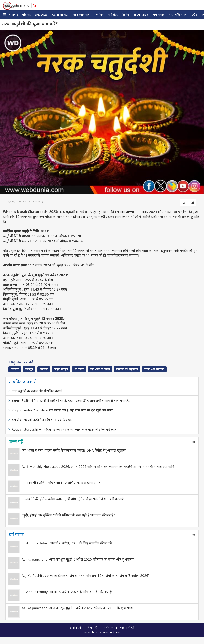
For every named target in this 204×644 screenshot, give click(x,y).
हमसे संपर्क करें (127, 628)
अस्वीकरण (108, 628)
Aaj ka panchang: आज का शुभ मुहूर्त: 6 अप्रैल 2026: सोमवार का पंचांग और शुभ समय (78, 559)
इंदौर (194, 14)
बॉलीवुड (26, 14)
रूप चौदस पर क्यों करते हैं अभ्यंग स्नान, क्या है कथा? (42, 420)
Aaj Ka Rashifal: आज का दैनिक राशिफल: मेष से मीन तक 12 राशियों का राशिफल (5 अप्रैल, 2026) (85, 576)
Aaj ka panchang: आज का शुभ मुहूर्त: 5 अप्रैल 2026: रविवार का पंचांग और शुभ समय (77, 608)
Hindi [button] (24, 6)
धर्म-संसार (158, 14)
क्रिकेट (126, 14)
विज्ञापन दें (92, 628)
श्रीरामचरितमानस (178, 14)
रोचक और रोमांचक (154, 369)
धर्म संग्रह (113, 14)
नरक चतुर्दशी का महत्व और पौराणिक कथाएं (37, 391)
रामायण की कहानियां (127, 369)
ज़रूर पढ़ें (16, 441)
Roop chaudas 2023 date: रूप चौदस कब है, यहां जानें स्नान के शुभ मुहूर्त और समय (62, 410)
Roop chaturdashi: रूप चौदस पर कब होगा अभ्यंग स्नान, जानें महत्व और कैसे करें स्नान (64, 429)
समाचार (13, 14)
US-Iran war (60, 14)
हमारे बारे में (76, 628)
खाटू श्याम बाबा (82, 14)
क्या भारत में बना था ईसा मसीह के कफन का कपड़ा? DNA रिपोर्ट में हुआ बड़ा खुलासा (74, 450)
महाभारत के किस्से (100, 369)
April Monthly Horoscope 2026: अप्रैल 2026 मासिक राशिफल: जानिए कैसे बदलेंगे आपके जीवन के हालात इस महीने (98, 466)
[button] (5, 15)
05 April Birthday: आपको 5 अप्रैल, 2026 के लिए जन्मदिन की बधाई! (67, 592)
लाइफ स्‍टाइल (141, 14)
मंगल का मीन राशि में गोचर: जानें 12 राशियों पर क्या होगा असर (61, 483)
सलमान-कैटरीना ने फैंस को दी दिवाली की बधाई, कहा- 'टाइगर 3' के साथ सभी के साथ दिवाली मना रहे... (71, 401)
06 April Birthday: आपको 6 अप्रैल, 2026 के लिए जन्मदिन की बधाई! (67, 543)
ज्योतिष (99, 14)
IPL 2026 (41, 14)
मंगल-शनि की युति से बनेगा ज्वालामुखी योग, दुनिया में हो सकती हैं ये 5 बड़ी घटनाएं (73, 499)
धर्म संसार (16, 534)
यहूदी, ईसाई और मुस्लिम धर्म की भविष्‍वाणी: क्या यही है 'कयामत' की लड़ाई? (68, 515)
